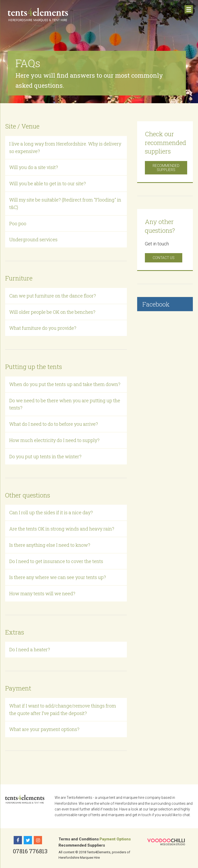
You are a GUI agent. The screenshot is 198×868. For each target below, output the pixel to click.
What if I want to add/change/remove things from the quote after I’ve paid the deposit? (63, 709)
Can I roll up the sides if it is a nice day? (51, 512)
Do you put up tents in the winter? (45, 456)
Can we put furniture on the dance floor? (53, 296)
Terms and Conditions (79, 839)
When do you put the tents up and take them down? (65, 384)
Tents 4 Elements (38, 15)
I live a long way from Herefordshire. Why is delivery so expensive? (65, 147)
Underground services (33, 239)
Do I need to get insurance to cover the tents (56, 561)
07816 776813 (30, 851)
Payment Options (115, 839)
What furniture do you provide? (43, 328)
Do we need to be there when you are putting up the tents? (65, 404)
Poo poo (18, 223)
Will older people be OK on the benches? (52, 312)
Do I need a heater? (30, 649)
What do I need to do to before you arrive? (54, 424)
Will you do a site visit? (34, 167)
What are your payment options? (44, 729)
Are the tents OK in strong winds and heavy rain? (62, 529)
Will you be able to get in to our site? (48, 183)
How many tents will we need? (42, 593)
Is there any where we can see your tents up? (58, 577)
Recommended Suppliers (166, 168)
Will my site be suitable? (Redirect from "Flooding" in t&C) (65, 203)
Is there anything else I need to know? (50, 545)
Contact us (164, 258)
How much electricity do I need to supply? (54, 440)
